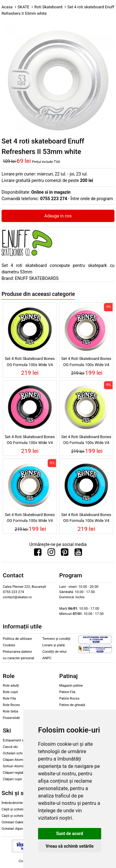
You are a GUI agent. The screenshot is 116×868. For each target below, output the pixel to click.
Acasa (7, 7)
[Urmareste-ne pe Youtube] (78, 554)
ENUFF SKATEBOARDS (37, 278)
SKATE (24, 7)
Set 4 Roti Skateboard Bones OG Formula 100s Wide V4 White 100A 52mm (30, 519)
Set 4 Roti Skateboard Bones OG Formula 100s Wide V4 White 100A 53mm (86, 362)
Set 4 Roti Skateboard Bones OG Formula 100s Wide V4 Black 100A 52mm (86, 519)
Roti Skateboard (48, 7)
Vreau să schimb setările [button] (69, 846)
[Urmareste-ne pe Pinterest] (65, 554)
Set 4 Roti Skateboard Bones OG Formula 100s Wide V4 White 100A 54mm (86, 441)
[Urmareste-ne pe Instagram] (51, 554)
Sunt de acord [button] (69, 834)
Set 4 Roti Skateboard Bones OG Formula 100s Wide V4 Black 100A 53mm (30, 441)
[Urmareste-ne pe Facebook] (38, 554)
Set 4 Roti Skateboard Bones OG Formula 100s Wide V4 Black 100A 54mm (30, 362)
